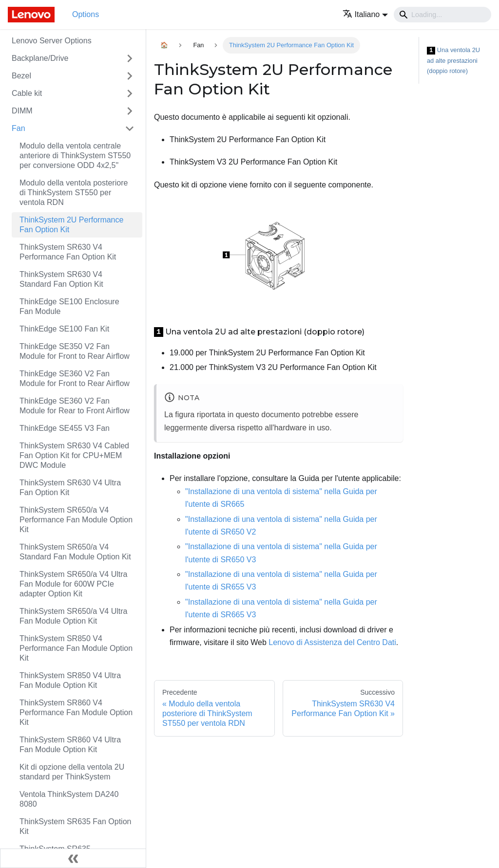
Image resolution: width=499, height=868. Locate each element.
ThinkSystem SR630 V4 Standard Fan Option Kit (61, 279)
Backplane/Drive (40, 58)
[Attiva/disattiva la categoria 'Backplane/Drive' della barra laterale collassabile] (130, 58)
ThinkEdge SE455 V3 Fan (65, 428)
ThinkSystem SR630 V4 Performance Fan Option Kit (68, 252)
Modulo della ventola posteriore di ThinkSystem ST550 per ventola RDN (74, 193)
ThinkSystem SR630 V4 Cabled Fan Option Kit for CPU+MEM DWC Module (74, 455)
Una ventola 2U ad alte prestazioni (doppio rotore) (453, 60)
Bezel (21, 76)
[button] (365, 14)
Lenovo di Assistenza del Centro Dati (332, 642)
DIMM (22, 111)
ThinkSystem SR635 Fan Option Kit (75, 826)
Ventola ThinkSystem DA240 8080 (69, 799)
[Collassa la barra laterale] (73, 858)
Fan (19, 128)
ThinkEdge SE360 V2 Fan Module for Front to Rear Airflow (75, 379)
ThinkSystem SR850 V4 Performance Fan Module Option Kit (76, 648)
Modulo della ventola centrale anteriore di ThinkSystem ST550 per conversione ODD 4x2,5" (75, 156)
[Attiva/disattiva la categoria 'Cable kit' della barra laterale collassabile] (130, 93)
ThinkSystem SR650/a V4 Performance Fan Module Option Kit (76, 520)
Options (86, 14)
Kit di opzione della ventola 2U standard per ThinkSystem (72, 772)
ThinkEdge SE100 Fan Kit (64, 329)
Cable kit (27, 93)
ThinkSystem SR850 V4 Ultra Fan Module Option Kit (70, 680)
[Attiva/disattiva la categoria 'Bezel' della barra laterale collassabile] (130, 76)
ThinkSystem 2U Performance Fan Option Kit (71, 225)
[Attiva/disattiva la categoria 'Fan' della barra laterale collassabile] (130, 129)
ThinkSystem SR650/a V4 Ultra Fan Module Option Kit (73, 616)
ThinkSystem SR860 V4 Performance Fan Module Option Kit (76, 712)
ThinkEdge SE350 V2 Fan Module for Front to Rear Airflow (75, 351)
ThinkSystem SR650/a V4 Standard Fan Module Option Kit (75, 552)
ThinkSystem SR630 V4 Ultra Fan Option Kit (70, 488)
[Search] (442, 15)
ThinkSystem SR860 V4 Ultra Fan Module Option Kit (70, 745)
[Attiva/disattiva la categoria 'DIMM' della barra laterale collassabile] (130, 111)
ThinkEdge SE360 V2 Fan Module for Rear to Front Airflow (75, 406)
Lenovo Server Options (52, 41)
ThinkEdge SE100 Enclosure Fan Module (69, 306)
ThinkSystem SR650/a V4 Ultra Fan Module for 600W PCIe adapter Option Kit (73, 584)
